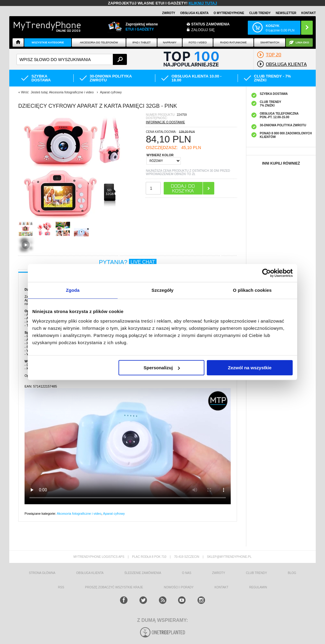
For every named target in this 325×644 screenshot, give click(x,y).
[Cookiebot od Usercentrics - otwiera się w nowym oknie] (266, 273)
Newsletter (286, 13)
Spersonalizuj (162, 368)
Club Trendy (260, 13)
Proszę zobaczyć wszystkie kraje (114, 587)
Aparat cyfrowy (114, 514)
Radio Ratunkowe (234, 42)
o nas (187, 573)
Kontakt (309, 13)
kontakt (221, 587)
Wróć (25, 92)
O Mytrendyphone (229, 13)
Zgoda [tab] (73, 290)
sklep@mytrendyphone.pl (229, 557)
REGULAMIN (258, 587)
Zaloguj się (203, 30)
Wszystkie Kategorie (48, 42)
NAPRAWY (170, 42)
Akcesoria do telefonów (99, 42)
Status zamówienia (210, 24)
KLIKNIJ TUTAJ (203, 3)
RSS (61, 587)
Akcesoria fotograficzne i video (79, 514)
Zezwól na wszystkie (250, 368)
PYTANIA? (127, 262)
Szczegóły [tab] (162, 290)
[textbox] (72, 59)
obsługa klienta (90, 573)
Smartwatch (270, 42)
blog (292, 573)
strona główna (42, 573)
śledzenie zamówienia (143, 573)
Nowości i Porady (179, 587)
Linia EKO (302, 42)
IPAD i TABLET (142, 42)
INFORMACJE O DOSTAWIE (165, 122)
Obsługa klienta (194, 13)
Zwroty (169, 13)
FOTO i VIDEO (198, 42)
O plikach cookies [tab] (252, 290)
